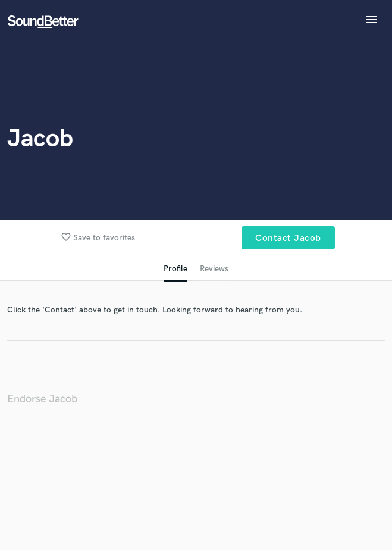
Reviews (214, 269)
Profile (175, 269)
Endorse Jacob (42, 399)
